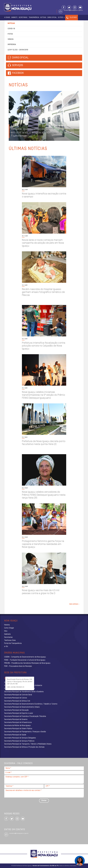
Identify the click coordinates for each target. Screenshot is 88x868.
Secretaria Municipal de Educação (16, 710)
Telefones (73, 18)
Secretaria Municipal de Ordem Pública (18, 729)
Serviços (15, 65)
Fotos (10, 34)
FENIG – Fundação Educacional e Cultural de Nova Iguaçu (25, 660)
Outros (61, 18)
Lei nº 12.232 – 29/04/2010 (18, 50)
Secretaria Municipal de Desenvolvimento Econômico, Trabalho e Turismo (31, 704)
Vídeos (11, 39)
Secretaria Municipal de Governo (16, 719)
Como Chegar (9, 628)
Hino (6, 631)
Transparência (34, 18)
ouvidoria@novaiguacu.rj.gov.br (73, 10)
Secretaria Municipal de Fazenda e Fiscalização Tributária (25, 716)
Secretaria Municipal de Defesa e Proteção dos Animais (24, 747)
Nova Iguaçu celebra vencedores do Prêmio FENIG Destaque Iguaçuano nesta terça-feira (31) (44, 495)
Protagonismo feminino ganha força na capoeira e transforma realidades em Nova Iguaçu (43, 544)
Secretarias (23, 18)
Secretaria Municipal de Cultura (16, 698)
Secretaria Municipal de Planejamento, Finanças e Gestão (25, 732)
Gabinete (14, 18)
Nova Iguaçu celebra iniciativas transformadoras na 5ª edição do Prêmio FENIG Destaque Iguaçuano (43, 395)
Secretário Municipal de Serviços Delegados (20, 738)
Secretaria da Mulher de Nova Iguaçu (17, 726)
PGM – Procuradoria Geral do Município (18, 666)
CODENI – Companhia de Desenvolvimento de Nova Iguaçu (25, 657)
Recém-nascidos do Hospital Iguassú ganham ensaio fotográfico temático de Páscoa (43, 292)
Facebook (18, 73)
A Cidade (7, 18)
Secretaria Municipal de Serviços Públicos (19, 741)
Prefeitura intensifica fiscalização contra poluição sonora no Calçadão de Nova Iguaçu (44, 346)
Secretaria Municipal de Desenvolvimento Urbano (22, 707)
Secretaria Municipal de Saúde (15, 735)
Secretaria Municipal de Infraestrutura (18, 722)
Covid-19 (11, 29)
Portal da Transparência (13, 643)
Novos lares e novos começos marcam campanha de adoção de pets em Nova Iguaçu (43, 243)
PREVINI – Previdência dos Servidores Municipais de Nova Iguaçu (27, 663)
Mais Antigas (74, 604)
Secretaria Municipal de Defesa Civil (17, 701)
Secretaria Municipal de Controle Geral (18, 695)
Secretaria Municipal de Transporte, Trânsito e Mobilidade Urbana (28, 744)
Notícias (43, 18)
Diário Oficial (52, 18)
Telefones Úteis (10, 640)
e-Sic (6, 646)
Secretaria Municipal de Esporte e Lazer (19, 713)
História (7, 625)
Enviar (44, 801)
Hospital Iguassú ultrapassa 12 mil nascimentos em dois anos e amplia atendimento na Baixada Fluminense (43, 133)
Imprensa (12, 45)
